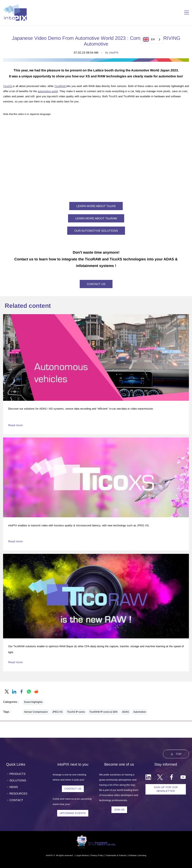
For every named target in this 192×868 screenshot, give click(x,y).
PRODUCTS (17, 774)
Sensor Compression (36, 712)
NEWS (14, 787)
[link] (96, 61)
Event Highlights (33, 702)
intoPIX (114, 53)
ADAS (126, 712)
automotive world (48, 91)
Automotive (140, 712)
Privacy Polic (97, 855)
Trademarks (111, 855)
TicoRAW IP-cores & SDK (103, 712)
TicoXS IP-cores (76, 712)
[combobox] (152, 40)
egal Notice (82, 855)
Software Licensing (137, 855)
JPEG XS (57, 712)
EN (149, 39)
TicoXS (8, 86)
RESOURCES (18, 794)
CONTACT (16, 800)
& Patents (121, 855)
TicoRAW (60, 86)
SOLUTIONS (18, 780)
